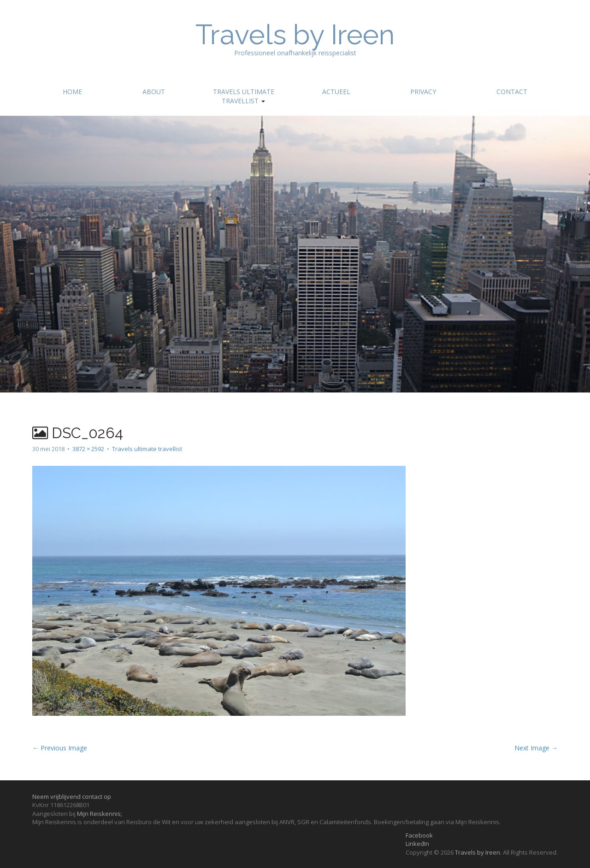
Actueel (336, 92)
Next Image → (536, 748)
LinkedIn (417, 844)
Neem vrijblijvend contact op (72, 797)
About (154, 92)
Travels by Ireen (295, 35)
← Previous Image (60, 748)
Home (72, 92)
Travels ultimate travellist (244, 96)
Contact (512, 92)
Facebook (419, 835)
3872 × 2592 (88, 449)
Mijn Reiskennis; (100, 814)
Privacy (423, 92)
